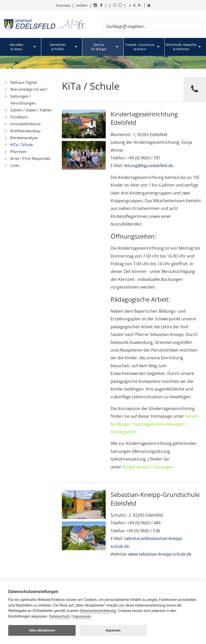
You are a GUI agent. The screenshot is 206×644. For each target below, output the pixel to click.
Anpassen (113, 630)
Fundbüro (19, 117)
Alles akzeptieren (42, 630)
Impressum (82, 616)
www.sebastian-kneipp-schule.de (160, 554)
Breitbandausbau (25, 131)
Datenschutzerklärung (98, 611)
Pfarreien (18, 151)
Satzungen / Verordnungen (23, 100)
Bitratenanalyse (24, 138)
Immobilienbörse (25, 124)
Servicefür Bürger (99, 47)
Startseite (63, 5)
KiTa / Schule (22, 145)
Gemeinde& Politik (58, 47)
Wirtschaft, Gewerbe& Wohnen (181, 47)
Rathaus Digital (23, 82)
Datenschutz (59, 616)
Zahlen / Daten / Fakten (31, 110)
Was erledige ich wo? (29, 89)
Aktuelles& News (16, 47)
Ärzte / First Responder (30, 158)
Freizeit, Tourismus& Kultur (140, 47)
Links (15, 165)
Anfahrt (82, 5)
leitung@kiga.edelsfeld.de (149, 166)
